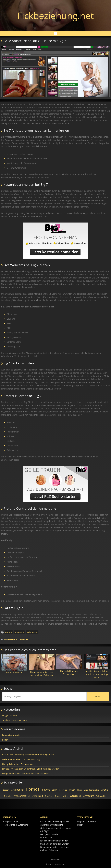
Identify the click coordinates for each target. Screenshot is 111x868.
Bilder (5, 740)
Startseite (55, 860)
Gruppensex (18, 790)
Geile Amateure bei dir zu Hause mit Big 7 (22, 759)
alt (29, 796)
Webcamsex (32, 632)
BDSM (54, 790)
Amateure (19, 632)
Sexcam (58, 796)
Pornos (9, 632)
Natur (80, 790)
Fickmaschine (102, 796)
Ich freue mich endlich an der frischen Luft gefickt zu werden (31, 769)
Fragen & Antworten (12, 735)
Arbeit (105, 790)
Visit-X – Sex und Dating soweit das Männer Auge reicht (97, 666)
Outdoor (76, 796)
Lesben (6, 790)
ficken (72, 790)
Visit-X (65, 796)
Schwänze (49, 796)
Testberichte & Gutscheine (16, 640)
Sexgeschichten (9, 715)
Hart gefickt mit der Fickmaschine (69, 665)
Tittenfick (8, 796)
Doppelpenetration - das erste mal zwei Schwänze (42, 665)
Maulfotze (63, 790)
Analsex (38, 796)
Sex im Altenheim (14, 664)
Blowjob (46, 790)
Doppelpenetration (92, 790)
